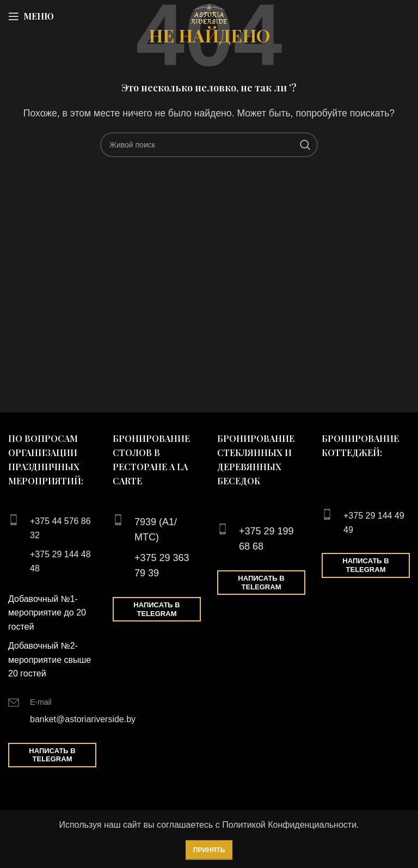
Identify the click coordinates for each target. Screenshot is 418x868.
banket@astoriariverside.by (83, 719)
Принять (209, 850)
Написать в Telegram (52, 755)
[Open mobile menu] (31, 16)
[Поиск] (209, 145)
